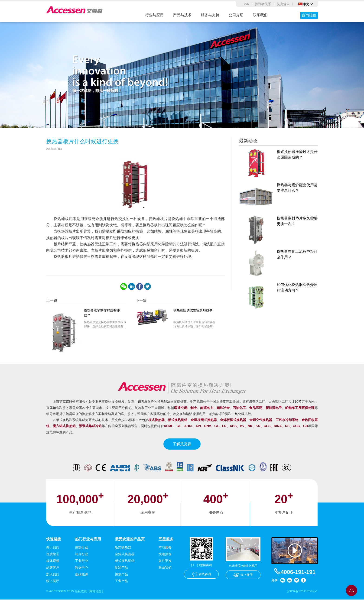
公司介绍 (236, 15)
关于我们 (53, 551)
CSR (246, 4)
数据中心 (81, 571)
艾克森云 (283, 4)
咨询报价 (309, 15)
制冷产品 (121, 571)
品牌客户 (53, 571)
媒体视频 (53, 564)
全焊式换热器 (125, 557)
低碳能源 (81, 577)
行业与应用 (154, 15)
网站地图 (98, 595)
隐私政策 (83, 595)
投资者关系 (263, 4)
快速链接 (54, 542)
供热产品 (121, 577)
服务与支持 (210, 15)
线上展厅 (53, 584)
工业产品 (121, 584)
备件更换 (165, 564)
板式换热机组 (125, 564)
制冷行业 (81, 557)
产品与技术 (182, 15)
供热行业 (81, 551)
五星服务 (166, 542)
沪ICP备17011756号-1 (302, 595)
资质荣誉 (53, 557)
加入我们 (53, 577)
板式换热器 (123, 551)
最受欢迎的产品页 (130, 542)
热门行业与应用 (88, 542)
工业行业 (81, 564)
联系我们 (260, 15)
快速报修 (165, 557)
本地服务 (165, 551)
